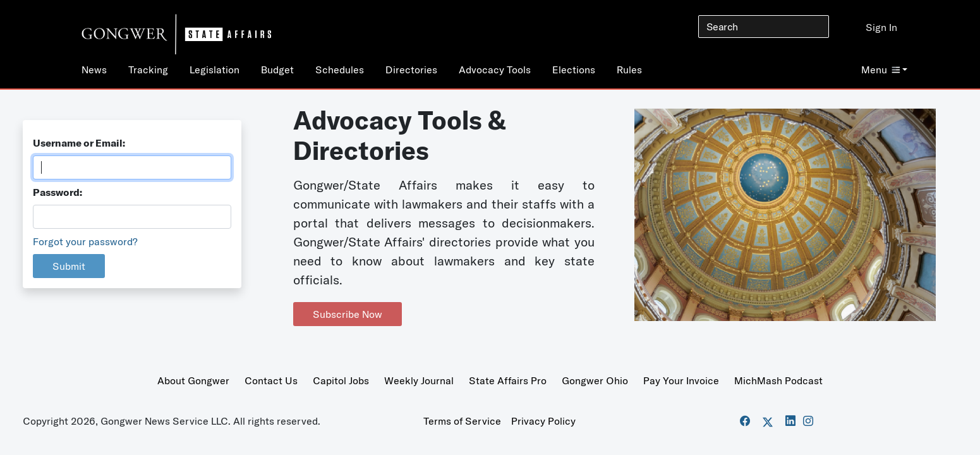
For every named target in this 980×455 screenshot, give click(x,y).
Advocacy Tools (495, 70)
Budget (277, 70)
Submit (69, 266)
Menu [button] (880, 70)
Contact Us (271, 380)
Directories (411, 70)
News (94, 70)
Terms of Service (462, 421)
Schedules (340, 70)
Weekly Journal (419, 380)
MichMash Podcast (778, 380)
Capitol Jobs (341, 380)
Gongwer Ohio (595, 380)
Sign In (881, 27)
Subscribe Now (348, 314)
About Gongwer (193, 380)
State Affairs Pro (508, 380)
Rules (629, 70)
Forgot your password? (85, 241)
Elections (574, 70)
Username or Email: (79, 143)
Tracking (148, 70)
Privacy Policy (543, 421)
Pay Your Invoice (681, 380)
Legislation (215, 70)
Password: (57, 192)
